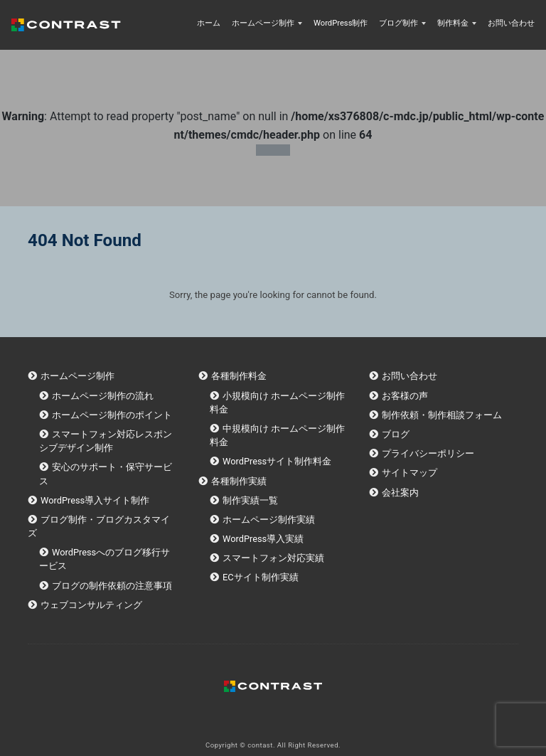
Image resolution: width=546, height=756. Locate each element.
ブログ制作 (398, 23)
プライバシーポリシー (428, 453)
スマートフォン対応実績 (273, 558)
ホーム (209, 23)
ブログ (396, 434)
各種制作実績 (239, 481)
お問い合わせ (511, 23)
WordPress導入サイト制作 (95, 500)
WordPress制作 (341, 23)
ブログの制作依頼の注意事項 (112, 586)
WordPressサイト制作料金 (277, 461)
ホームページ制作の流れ (103, 396)
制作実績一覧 (250, 500)
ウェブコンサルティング (91, 605)
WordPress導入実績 (263, 539)
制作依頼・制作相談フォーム (442, 415)
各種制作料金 (239, 376)
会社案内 (400, 493)
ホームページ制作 (263, 23)
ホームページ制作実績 (269, 520)
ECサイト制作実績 (261, 577)
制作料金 (453, 23)
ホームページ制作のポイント (112, 415)
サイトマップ (409, 473)
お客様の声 (405, 396)
